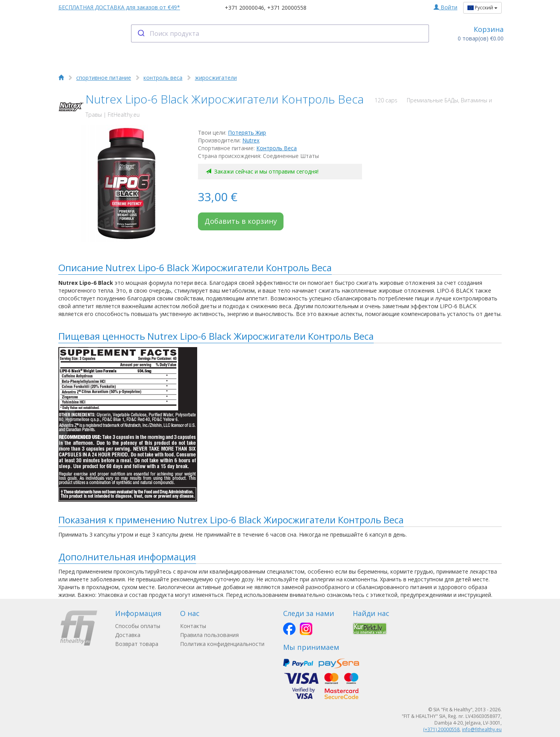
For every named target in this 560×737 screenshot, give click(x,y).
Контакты (193, 626)
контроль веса (163, 78)
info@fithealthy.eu (482, 729)
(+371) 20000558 (441, 729)
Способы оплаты (138, 626)
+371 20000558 (287, 8)
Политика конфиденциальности (222, 644)
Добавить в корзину (241, 221)
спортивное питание (104, 78)
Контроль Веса (276, 148)
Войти (445, 7)
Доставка (128, 635)
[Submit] (141, 33)
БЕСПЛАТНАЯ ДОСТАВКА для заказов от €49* (119, 7)
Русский (482, 8)
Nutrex (251, 140)
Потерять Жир (247, 132)
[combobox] (280, 33)
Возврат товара (137, 644)
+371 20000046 (244, 8)
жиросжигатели (216, 78)
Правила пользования (209, 635)
